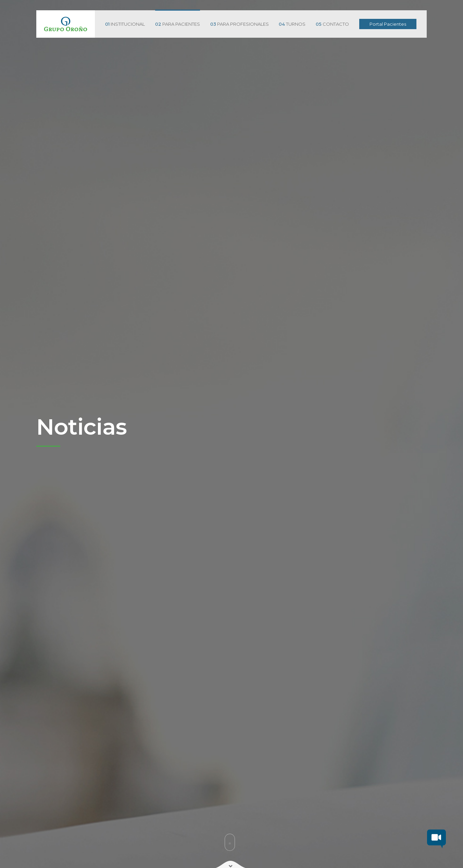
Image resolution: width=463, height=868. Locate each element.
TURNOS (292, 24)
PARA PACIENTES (178, 24)
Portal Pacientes (388, 24)
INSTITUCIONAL (125, 24)
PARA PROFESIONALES (240, 24)
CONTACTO (332, 24)
